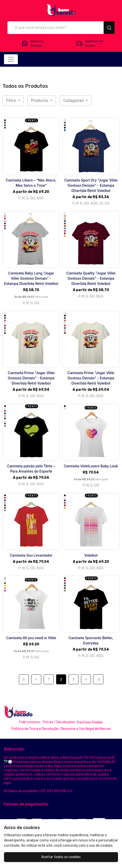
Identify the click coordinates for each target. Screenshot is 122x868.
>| (98, 679)
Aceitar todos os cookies (61, 857)
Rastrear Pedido (90, 722)
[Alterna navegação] (11, 59)
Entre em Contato (32, 43)
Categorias (74, 101)
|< (24, 679)
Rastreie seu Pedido (90, 43)
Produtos (40, 101)
